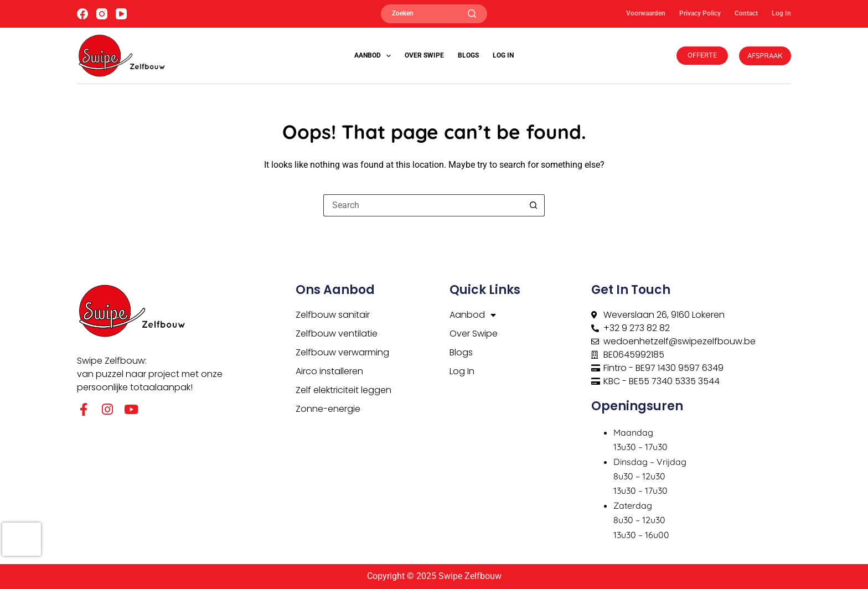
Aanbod (375, 56)
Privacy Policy (700, 13)
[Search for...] (423, 205)
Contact (746, 13)
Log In (781, 13)
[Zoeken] (434, 14)
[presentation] (22, 539)
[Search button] (534, 205)
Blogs (468, 55)
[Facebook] (82, 14)
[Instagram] (102, 14)
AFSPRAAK (765, 55)
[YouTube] (121, 14)
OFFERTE (702, 55)
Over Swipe (424, 55)
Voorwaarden (646, 13)
